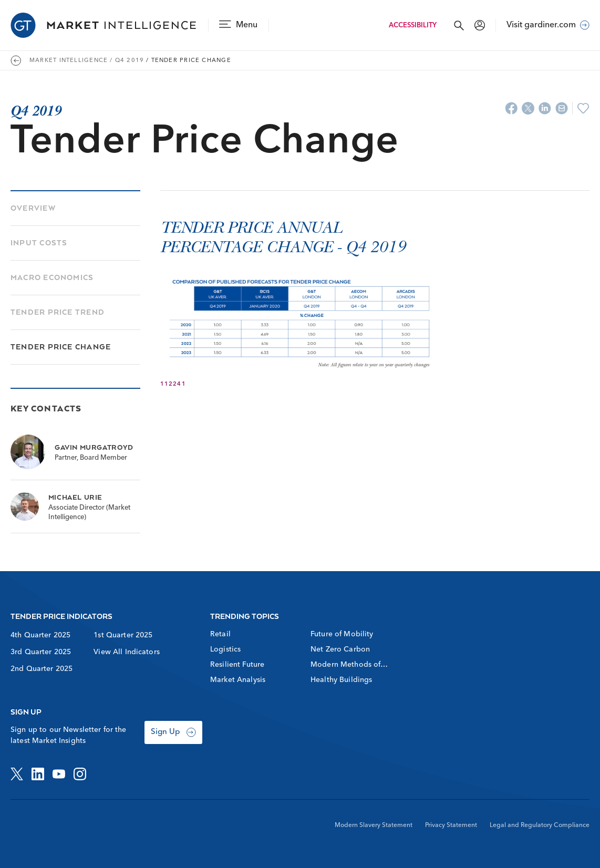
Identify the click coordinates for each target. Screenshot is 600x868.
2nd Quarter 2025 (42, 669)
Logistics (225, 649)
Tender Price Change (61, 347)
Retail (220, 634)
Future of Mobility (342, 634)
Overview (33, 208)
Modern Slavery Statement (374, 825)
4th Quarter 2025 (40, 635)
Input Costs (39, 242)
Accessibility (413, 25)
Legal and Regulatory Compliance (540, 825)
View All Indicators (127, 652)
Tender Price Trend (58, 312)
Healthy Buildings (341, 680)
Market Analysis (238, 680)
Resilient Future (237, 665)
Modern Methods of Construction (345, 666)
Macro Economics (52, 277)
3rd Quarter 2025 (41, 652)
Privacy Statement (451, 825)
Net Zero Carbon (340, 649)
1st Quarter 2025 (123, 635)
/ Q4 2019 (127, 61)
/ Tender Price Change (189, 61)
